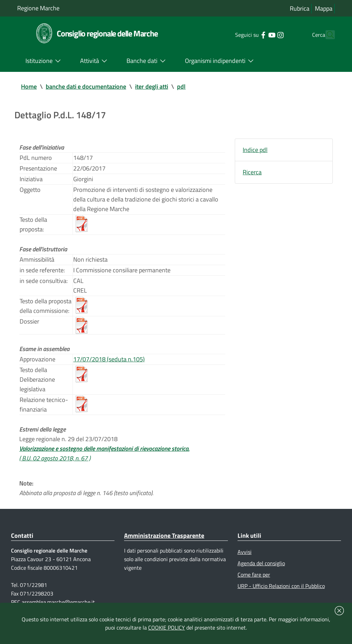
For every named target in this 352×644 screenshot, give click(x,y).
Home (29, 86)
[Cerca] (327, 35)
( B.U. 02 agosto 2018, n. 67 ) (55, 458)
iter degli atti (152, 86)
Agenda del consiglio (261, 563)
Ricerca (252, 172)
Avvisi (245, 552)
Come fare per (254, 575)
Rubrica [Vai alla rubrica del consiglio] (300, 8)
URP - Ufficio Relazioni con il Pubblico (281, 586)
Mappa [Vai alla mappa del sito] (324, 8)
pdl (181, 86)
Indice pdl (255, 150)
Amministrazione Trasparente (164, 536)
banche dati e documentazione (86, 86)
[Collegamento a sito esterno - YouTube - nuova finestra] (259, 34)
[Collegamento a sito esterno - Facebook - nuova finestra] (251, 34)
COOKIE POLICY (167, 627)
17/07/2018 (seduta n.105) (109, 359)
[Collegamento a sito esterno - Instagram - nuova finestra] (268, 34)
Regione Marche (38, 8)
